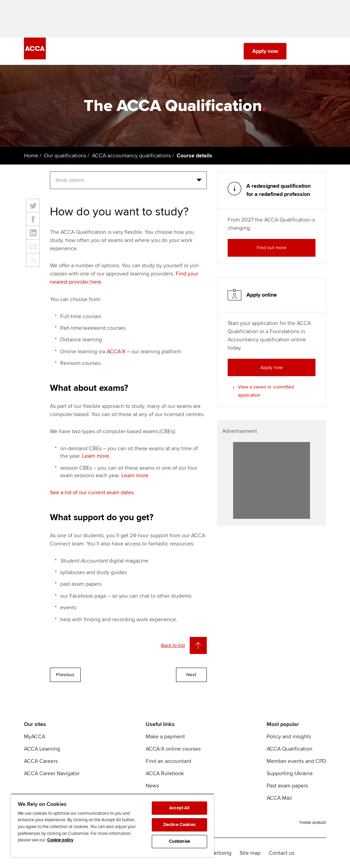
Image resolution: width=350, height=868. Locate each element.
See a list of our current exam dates (92, 493)
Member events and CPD (296, 761)
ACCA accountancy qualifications (131, 156)
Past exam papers (287, 786)
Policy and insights (289, 737)
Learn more (96, 456)
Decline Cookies (179, 825)
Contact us (281, 853)
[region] (112, 825)
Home (31, 156)
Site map (250, 853)
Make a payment (165, 737)
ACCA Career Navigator (52, 773)
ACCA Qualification (290, 749)
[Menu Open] (322, 51)
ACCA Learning (42, 749)
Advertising (218, 853)
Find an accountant (169, 761)
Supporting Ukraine (290, 773)
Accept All (179, 808)
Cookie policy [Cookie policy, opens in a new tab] (60, 840)
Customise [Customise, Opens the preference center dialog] (179, 841)
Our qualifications (65, 156)
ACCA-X (116, 352)
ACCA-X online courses (173, 749)
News (152, 786)
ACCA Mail (279, 798)
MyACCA (35, 737)
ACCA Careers (41, 761)
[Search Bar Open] (303, 51)
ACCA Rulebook (165, 773)
